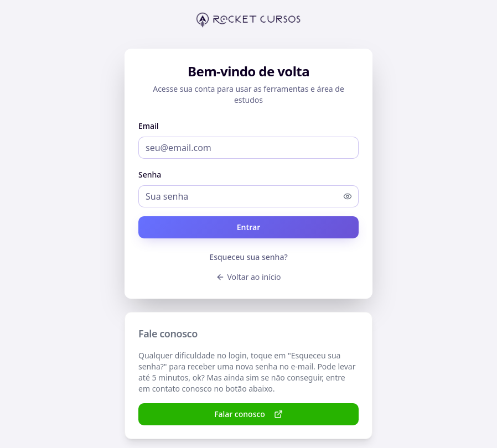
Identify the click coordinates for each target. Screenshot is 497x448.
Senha (150, 174)
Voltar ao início (248, 277)
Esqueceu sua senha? (248, 257)
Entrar (249, 227)
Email (149, 126)
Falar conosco (249, 414)
